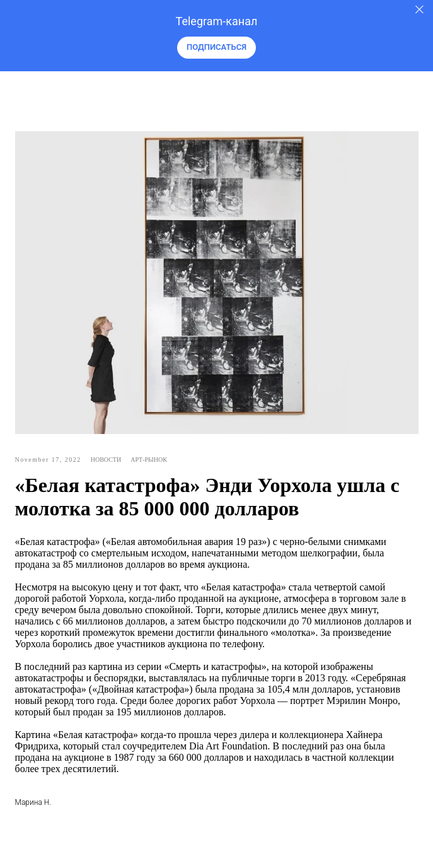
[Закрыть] (419, 10)
